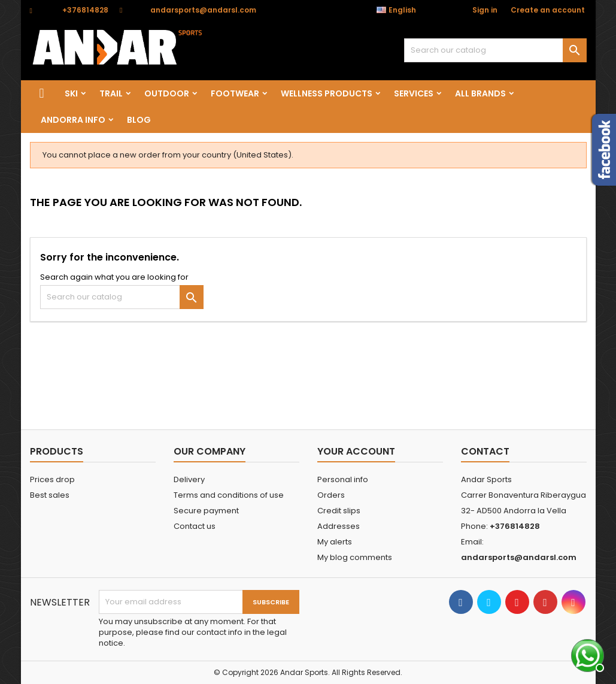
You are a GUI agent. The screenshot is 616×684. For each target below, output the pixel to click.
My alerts (335, 542)
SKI (71, 93)
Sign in (485, 10)
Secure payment (206, 511)
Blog (139, 120)
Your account (356, 451)
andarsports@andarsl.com (203, 10)
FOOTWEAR (235, 93)
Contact (485, 451)
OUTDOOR (167, 93)
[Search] (495, 50)
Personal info (343, 479)
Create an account (548, 10)
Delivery (189, 479)
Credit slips (339, 511)
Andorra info (73, 120)
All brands (480, 93)
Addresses (339, 526)
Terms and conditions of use (229, 495)
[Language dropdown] (403, 10)
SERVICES (414, 93)
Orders (331, 495)
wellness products (327, 93)
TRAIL (111, 93)
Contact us (195, 526)
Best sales (50, 495)
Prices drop (52, 479)
